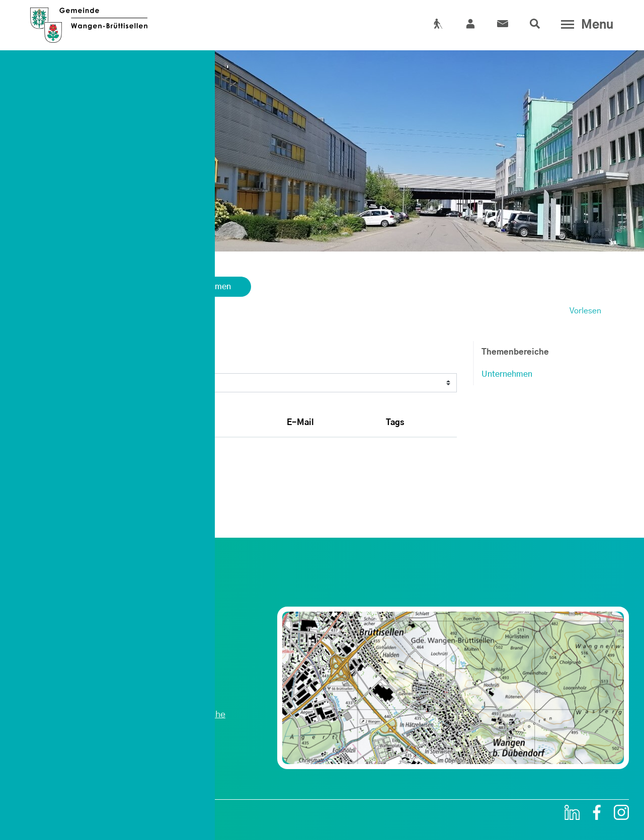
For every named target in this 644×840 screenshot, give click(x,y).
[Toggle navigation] (585, 25)
